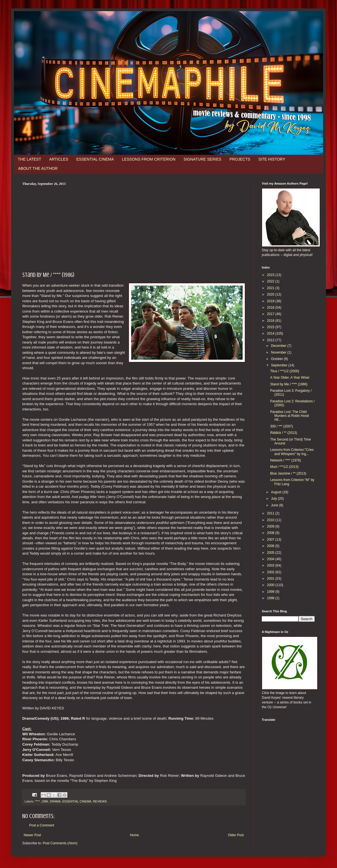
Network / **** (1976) (286, 460)
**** (37, 801)
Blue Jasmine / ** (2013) (288, 473)
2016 (271, 321)
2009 (271, 526)
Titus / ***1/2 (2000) (285, 371)
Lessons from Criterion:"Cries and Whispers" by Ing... (292, 452)
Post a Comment (42, 825)
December (279, 346)
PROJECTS (240, 159)
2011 (271, 513)
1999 (271, 592)
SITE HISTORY (272, 159)
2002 (271, 572)
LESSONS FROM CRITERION (149, 159)
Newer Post (32, 835)
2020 (271, 294)
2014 (271, 333)
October (277, 359)
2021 (271, 288)
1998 (271, 598)
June (275, 505)
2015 (271, 327)
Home (135, 835)
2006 (271, 546)
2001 (271, 579)
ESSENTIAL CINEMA (95, 159)
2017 (271, 314)
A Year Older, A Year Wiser (290, 378)
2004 (271, 559)
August (277, 492)
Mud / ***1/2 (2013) (284, 467)
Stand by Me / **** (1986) (289, 384)
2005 (271, 553)
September (280, 365)
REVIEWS (100, 801)
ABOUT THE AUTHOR (38, 168)
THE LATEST (30, 159)
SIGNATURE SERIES (202, 159)
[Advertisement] (134, 228)
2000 (271, 585)
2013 (271, 340)
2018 (271, 308)
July (274, 499)
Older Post (236, 835)
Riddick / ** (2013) (284, 433)
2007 (271, 540)
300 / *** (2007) (282, 426)
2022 (271, 281)
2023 (271, 275)
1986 (45, 801)
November (279, 352)
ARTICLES (59, 159)
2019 (271, 301)
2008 (271, 533)
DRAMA (55, 801)
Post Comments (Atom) (60, 843)
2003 (271, 565)
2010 (271, 520)
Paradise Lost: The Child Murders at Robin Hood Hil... (290, 416)
